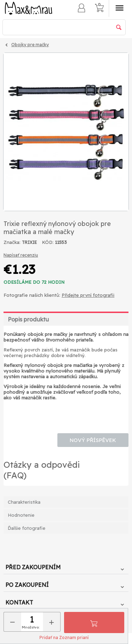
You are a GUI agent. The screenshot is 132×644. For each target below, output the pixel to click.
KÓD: (48, 242)
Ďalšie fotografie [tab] (27, 528)
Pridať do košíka (94, 622)
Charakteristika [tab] (24, 502)
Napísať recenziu (21, 255)
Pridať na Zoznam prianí (64, 637)
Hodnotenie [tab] (21, 515)
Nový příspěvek (93, 440)
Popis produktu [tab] (28, 319)
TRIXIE (29, 242)
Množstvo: (31, 627)
